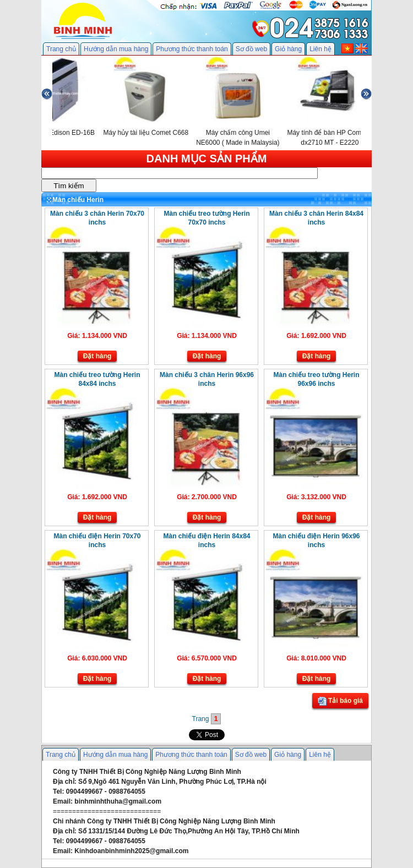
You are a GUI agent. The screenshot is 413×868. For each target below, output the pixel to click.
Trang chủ (61, 49)
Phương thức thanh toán (192, 49)
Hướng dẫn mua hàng (116, 49)
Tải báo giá (340, 701)
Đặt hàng (97, 356)
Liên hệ (320, 49)
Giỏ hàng (288, 49)
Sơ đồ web (251, 49)
